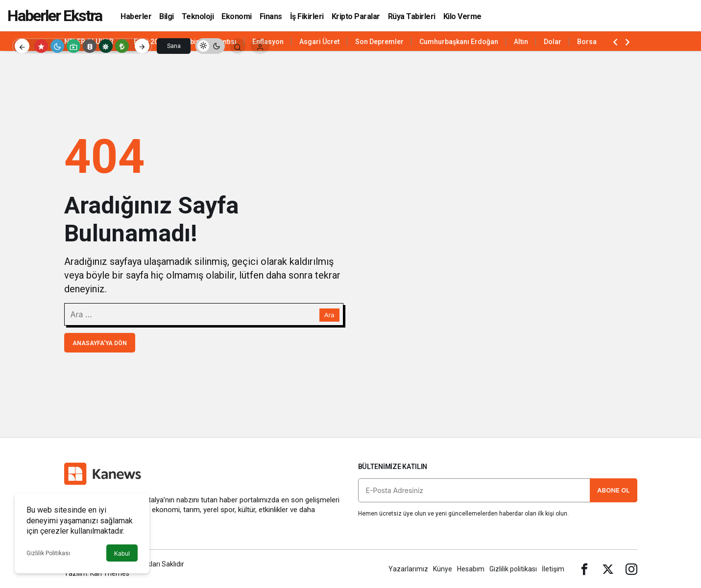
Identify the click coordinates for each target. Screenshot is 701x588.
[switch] (210, 46)
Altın (521, 42)
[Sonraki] (142, 46)
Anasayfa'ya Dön (100, 343)
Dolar (553, 42)
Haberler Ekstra (55, 16)
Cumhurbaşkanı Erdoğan (459, 42)
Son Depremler (379, 42)
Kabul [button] (122, 553)
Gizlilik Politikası (48, 553)
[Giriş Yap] (260, 46)
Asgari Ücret (319, 42)
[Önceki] (22, 46)
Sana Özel (174, 48)
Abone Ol (613, 490)
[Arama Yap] (238, 46)
